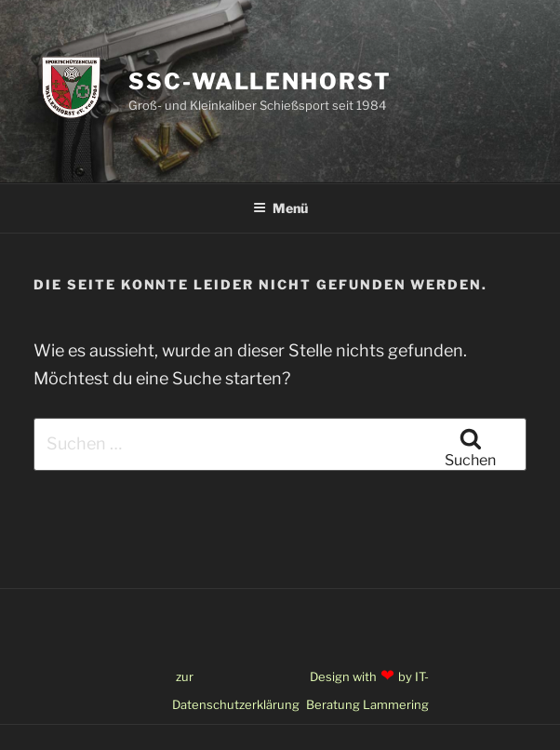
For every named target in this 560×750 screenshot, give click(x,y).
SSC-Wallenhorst (260, 81)
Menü (280, 208)
